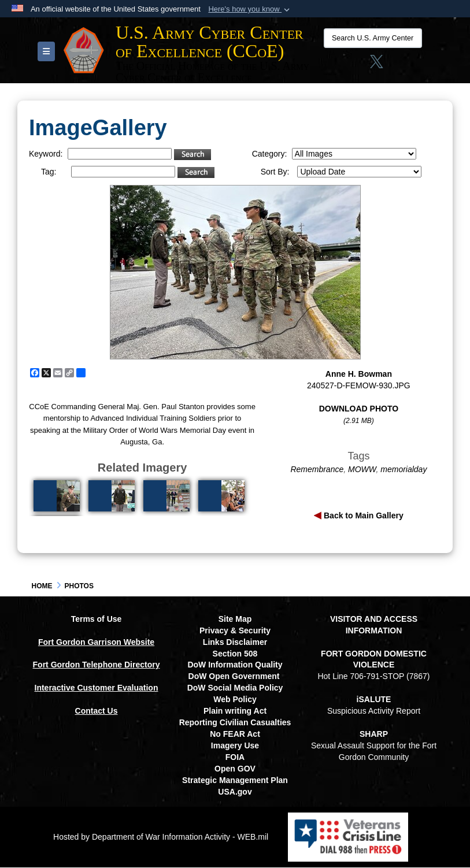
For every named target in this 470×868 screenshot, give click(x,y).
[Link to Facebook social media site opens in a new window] (330, 65)
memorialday (404, 470)
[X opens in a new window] (374, 65)
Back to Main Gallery (362, 516)
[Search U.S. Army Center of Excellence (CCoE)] (370, 38)
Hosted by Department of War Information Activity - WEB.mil (161, 837)
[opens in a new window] (418, 65)
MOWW (362, 470)
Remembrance (317, 470)
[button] (250, 9)
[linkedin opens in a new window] (395, 65)
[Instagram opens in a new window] (352, 65)
